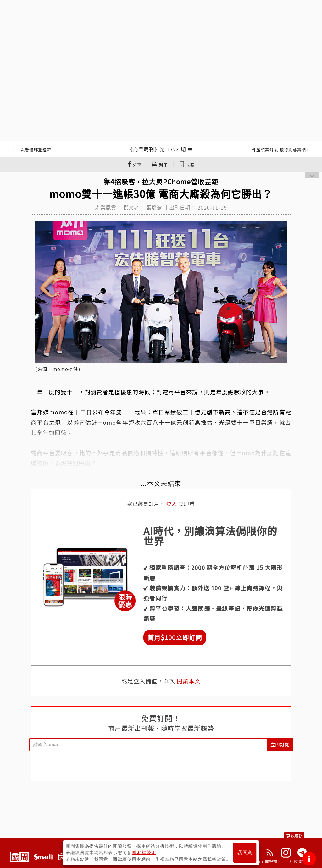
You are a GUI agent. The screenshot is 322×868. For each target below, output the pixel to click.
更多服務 (294, 836)
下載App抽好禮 (262, 861)
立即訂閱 (280, 744)
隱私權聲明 (144, 853)
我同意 (245, 853)
